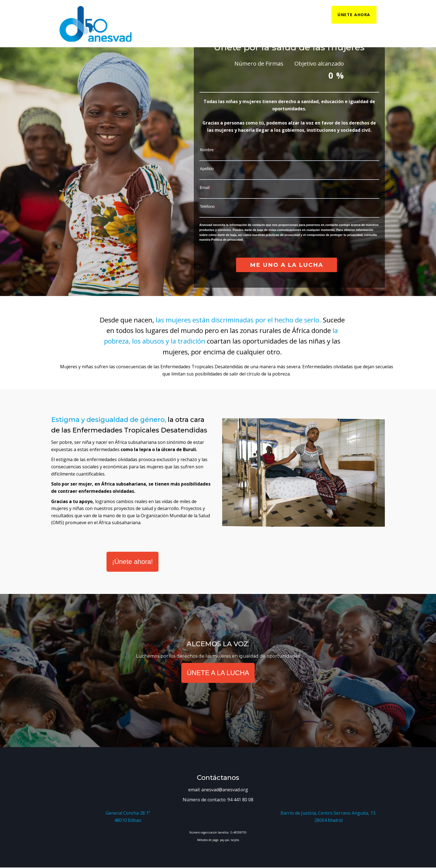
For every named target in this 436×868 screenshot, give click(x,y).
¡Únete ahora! (132, 562)
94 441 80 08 (240, 800)
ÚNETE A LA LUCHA (218, 673)
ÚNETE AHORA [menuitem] (354, 15)
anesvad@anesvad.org (225, 790)
